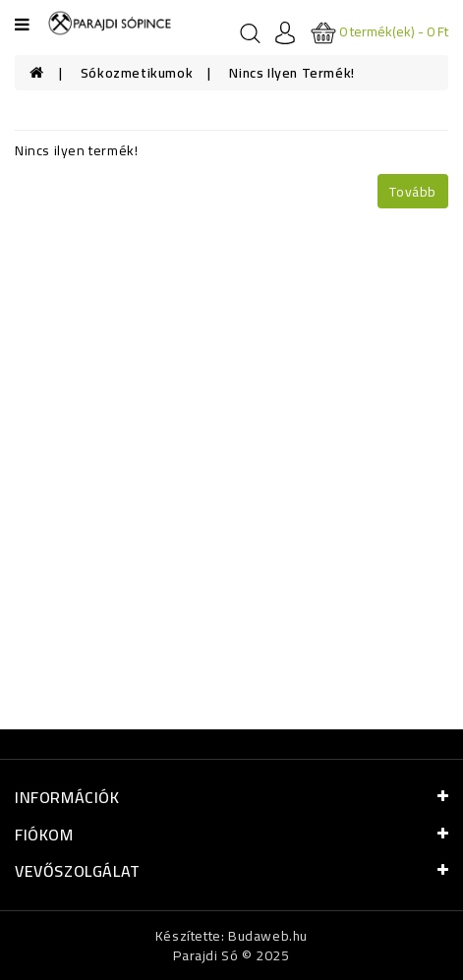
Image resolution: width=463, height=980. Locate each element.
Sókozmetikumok (137, 73)
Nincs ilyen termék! (291, 73)
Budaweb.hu (268, 936)
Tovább (413, 192)
